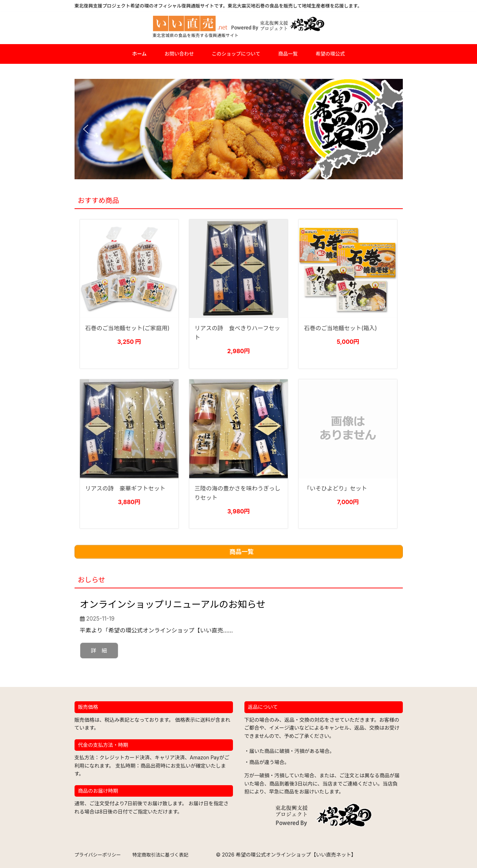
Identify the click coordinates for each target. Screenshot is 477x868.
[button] (86, 129)
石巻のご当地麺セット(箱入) (340, 328)
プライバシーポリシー (98, 855)
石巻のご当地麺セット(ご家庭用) (128, 328)
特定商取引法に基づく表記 (160, 855)
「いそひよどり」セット (335, 488)
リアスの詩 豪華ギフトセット (125, 488)
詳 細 (99, 651)
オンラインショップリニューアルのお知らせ (173, 604)
